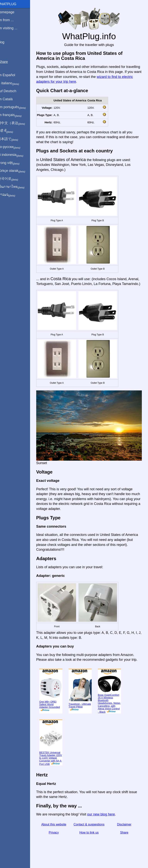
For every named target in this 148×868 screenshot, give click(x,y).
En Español (11, 75)
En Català (10, 99)
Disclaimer (125, 831)
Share (125, 839)
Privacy (58, 839)
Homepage (11, 12)
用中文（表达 (16, 123)
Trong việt (13, 163)
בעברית (11, 195)
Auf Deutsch (12, 91)
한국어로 (12, 179)
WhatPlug (12, 4)
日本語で (12, 139)
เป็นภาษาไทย (16, 187)
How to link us (91, 839)
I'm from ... (10, 20)
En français (14, 115)
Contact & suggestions (91, 831)
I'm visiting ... (12, 28)
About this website (58, 831)
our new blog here (106, 821)
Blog (6, 42)
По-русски (14, 147)
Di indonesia (15, 155)
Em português (16, 107)
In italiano (13, 83)
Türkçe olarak (16, 171)
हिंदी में (10, 131)
